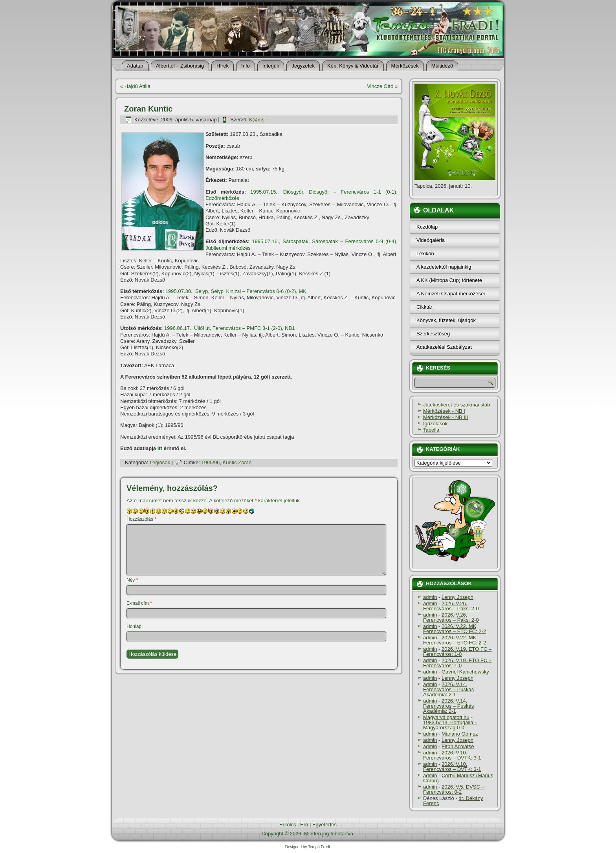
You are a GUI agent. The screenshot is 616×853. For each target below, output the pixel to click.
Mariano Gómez (460, 734)
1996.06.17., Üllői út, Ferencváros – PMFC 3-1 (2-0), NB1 (229, 328)
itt (160, 448)
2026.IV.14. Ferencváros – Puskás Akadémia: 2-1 (448, 689)
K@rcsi (257, 120)
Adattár (135, 66)
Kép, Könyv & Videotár (353, 66)
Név (132, 580)
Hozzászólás (141, 519)
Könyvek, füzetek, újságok (446, 320)
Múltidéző (442, 66)
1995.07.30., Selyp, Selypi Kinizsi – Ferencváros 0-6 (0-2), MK (236, 291)
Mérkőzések (405, 66)
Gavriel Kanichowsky (465, 672)
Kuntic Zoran (237, 462)
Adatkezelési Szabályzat (444, 347)
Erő (304, 825)
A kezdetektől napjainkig (444, 267)
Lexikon (425, 254)
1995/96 (210, 462)
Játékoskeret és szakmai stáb (457, 405)
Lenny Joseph (457, 597)
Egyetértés (324, 825)
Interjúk (271, 66)
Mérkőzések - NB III (445, 417)
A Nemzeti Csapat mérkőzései (451, 294)
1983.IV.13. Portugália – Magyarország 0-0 (450, 725)
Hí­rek (223, 66)
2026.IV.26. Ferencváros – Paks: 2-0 (451, 606)
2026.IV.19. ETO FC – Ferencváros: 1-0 (457, 652)
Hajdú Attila (137, 86)
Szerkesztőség (433, 334)
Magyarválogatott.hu (446, 717)
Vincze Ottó (380, 86)
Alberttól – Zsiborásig (180, 66)
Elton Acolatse (458, 746)
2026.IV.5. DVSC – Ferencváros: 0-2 (454, 789)
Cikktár (424, 307)
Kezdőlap (427, 227)
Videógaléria (431, 240)
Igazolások (435, 424)
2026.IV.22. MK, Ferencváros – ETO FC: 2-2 (455, 629)
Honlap (134, 626)
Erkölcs (288, 825)
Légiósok (160, 462)
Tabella (431, 430)
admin (430, 597)
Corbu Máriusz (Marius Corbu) (458, 778)
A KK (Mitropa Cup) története (449, 280)
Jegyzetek (303, 66)
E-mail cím (139, 603)
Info (246, 66)
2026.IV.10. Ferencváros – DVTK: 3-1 (452, 755)
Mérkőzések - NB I (444, 411)
